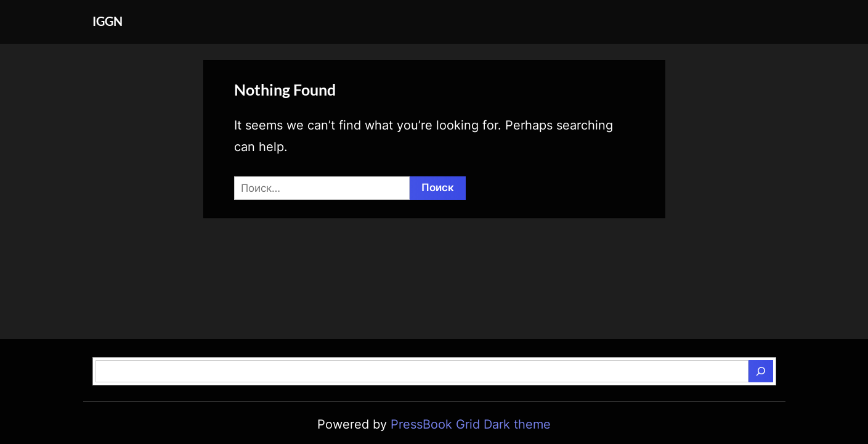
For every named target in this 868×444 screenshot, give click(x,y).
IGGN (107, 21)
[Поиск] (761, 371)
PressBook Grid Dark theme (471, 424)
